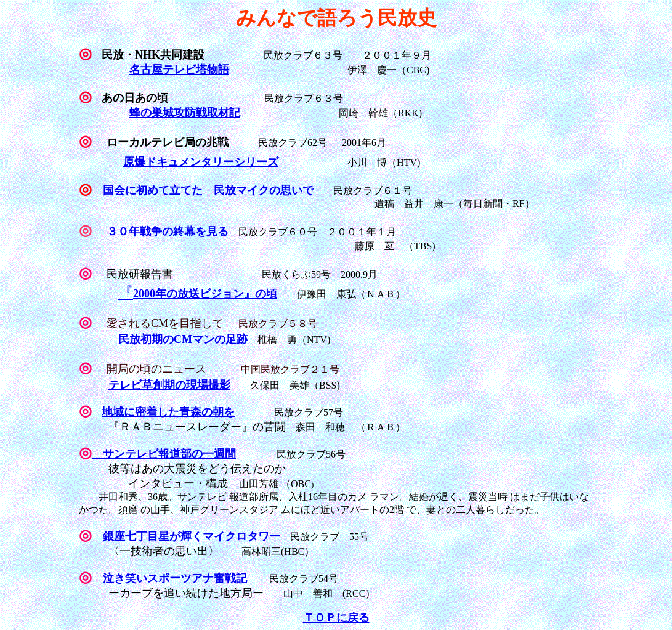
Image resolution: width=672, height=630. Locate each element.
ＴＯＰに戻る (336, 618)
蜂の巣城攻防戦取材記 (185, 113)
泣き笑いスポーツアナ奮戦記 (175, 578)
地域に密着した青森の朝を (168, 412)
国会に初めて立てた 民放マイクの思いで (208, 190)
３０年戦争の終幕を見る (168, 232)
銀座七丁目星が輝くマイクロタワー (192, 536)
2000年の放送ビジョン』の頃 (205, 294)
